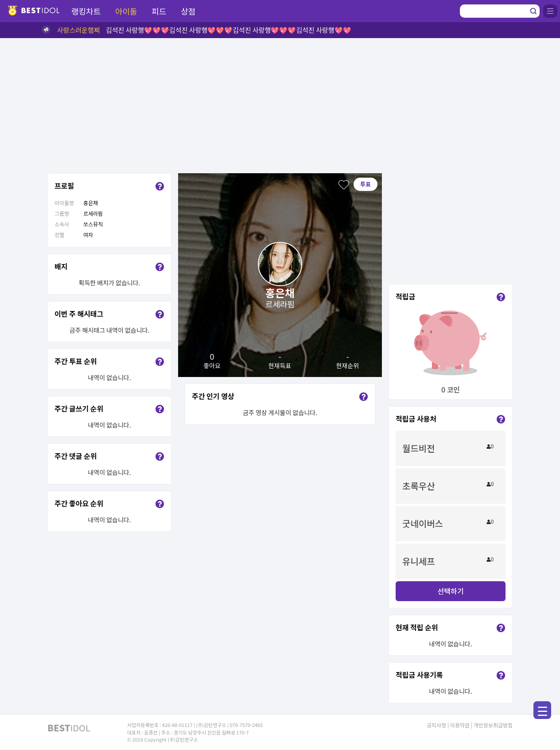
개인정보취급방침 (493, 725)
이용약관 (460, 725)
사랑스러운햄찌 (79, 30)
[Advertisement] (280, 105)
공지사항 (436, 725)
